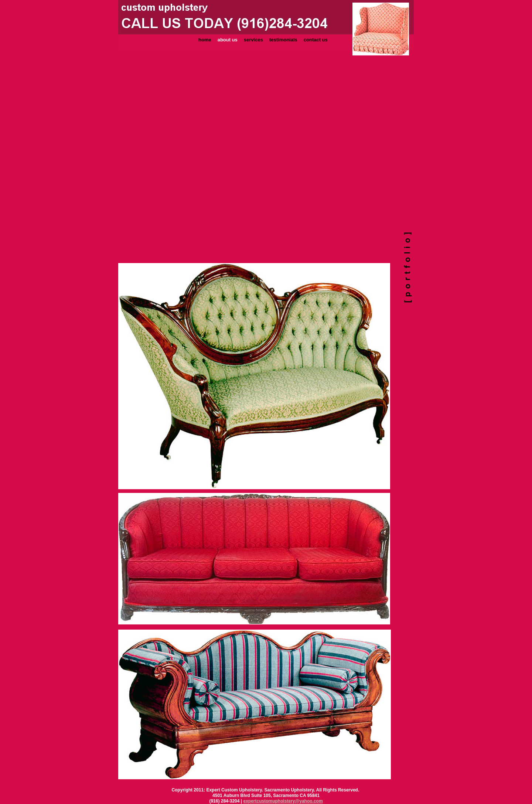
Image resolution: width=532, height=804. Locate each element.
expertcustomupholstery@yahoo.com (283, 801)
